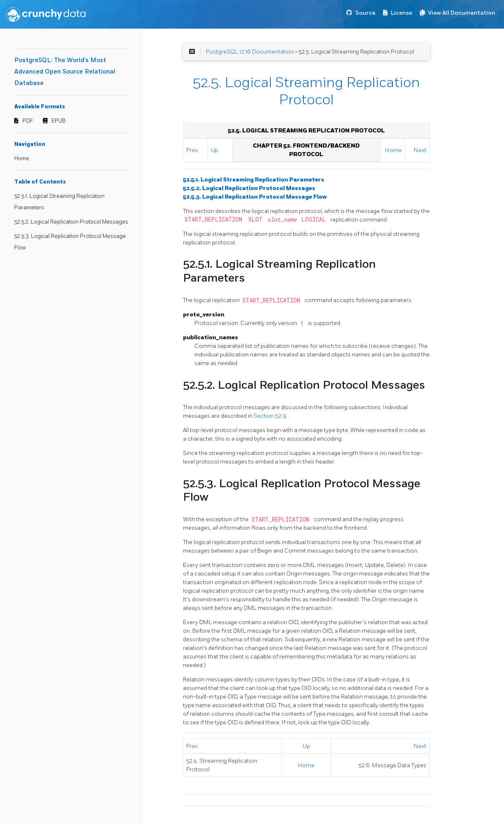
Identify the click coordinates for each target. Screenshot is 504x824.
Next (420, 150)
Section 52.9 (271, 416)
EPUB (59, 121)
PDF (28, 121)
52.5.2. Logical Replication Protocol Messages (71, 222)
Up (214, 150)
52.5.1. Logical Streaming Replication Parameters (254, 180)
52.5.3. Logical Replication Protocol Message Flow (255, 197)
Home (22, 159)
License (401, 13)
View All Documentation (462, 13)
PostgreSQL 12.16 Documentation (250, 52)
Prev (192, 150)
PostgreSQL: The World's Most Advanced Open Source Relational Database (65, 72)
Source (365, 13)
